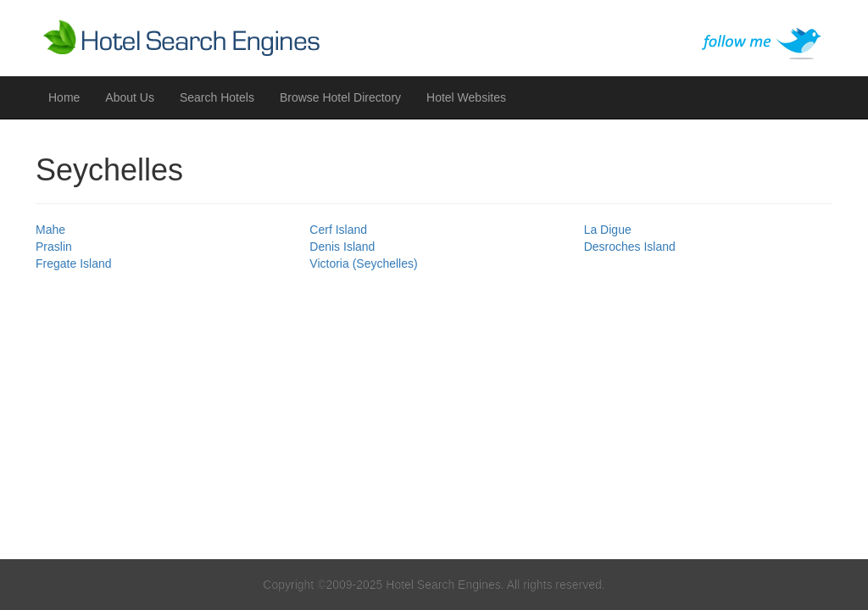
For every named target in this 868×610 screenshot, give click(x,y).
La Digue (608, 230)
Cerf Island (338, 230)
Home (64, 97)
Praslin (54, 247)
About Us (130, 97)
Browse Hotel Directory (340, 97)
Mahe (50, 230)
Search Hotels (217, 97)
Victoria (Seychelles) (363, 263)
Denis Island (342, 247)
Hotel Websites (466, 97)
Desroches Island (630, 247)
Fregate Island (74, 263)
